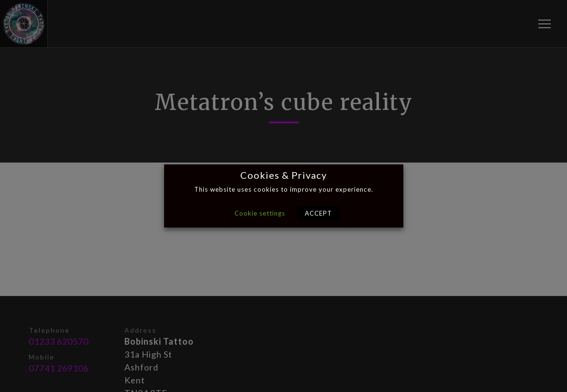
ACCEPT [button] (318, 213)
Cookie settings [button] (260, 213)
